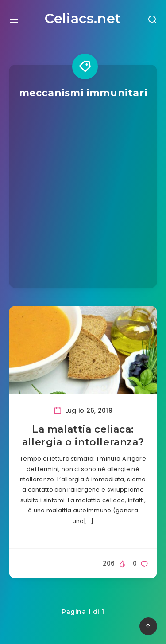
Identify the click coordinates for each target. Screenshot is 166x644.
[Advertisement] (83, 187)
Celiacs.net (83, 18)
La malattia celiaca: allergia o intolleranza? (83, 436)
